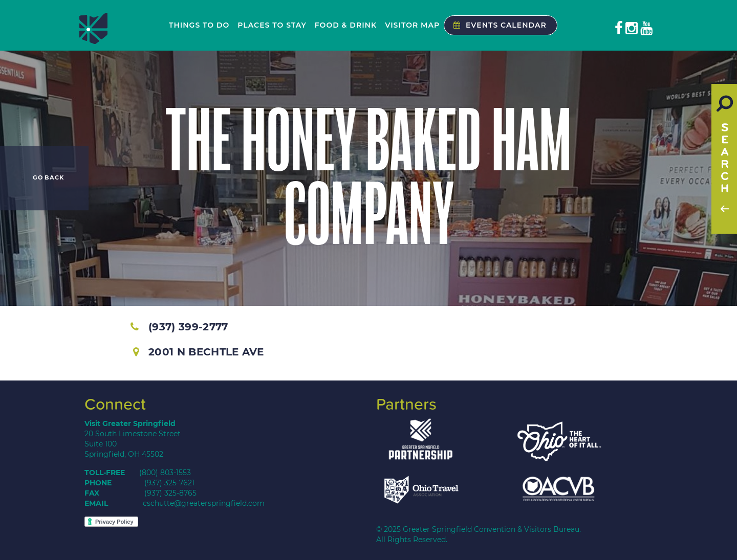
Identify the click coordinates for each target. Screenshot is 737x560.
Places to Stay (272, 25)
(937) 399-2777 (179, 327)
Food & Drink (346, 25)
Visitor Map (412, 25)
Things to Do (199, 25)
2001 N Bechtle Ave (199, 352)
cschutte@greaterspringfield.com (204, 503)
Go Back (48, 178)
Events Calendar (497, 25)
